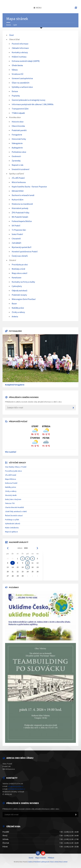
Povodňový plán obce (13, 471)
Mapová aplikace (11, 532)
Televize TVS (10, 503)
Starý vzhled (54, 862)
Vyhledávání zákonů (13, 524)
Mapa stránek (41, 858)
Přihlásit (51, 858)
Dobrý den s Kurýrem (13, 499)
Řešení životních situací (14, 516)
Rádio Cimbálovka (12, 528)
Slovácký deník (11, 495)
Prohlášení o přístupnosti (41, 862)
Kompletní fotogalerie (15, 385)
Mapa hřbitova (11, 479)
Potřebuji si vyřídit (12, 520)
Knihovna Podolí (11, 483)
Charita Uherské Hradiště (14, 507)
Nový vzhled (63, 862)
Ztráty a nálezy (11, 491)
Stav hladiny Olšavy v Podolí (16, 467)
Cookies (30, 862)
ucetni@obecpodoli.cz (17, 789)
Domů (9, 25)
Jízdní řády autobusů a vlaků (16, 511)
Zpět (15, 25)
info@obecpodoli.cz (16, 786)
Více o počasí (11, 452)
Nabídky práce (11, 487)
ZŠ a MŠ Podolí (11, 475)
